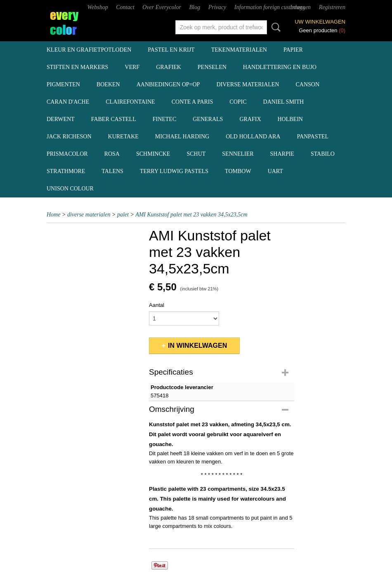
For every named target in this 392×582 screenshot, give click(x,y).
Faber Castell (114, 119)
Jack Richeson (69, 137)
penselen (212, 67)
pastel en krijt (171, 50)
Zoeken (274, 27)
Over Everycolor (162, 7)
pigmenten (63, 84)
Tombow (238, 171)
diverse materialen (248, 84)
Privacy (217, 7)
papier (293, 50)
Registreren (332, 7)
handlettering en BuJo (280, 67)
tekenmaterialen (239, 50)
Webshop (98, 7)
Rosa (112, 154)
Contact (125, 7)
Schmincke (153, 154)
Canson (307, 84)
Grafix (250, 119)
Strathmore (66, 171)
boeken (108, 84)
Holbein (290, 119)
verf (132, 67)
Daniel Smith (284, 102)
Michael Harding (182, 137)
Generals (208, 119)
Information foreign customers (270, 7)
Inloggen (300, 7)
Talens (112, 171)
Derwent (61, 119)
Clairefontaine (130, 102)
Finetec (165, 119)
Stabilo (323, 154)
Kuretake (123, 137)
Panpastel (313, 137)
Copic (238, 102)
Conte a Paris (192, 102)
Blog (195, 7)
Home (53, 215)
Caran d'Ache (68, 102)
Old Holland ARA (253, 137)
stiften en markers (77, 67)
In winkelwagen (197, 346)
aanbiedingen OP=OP (168, 84)
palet (123, 215)
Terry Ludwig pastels (174, 171)
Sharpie (282, 154)
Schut (196, 154)
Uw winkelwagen (320, 22)
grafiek (169, 67)
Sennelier (238, 154)
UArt (275, 171)
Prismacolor (67, 154)
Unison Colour (70, 189)
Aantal (157, 305)
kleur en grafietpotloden (89, 50)
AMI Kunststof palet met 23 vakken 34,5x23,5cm (191, 215)
